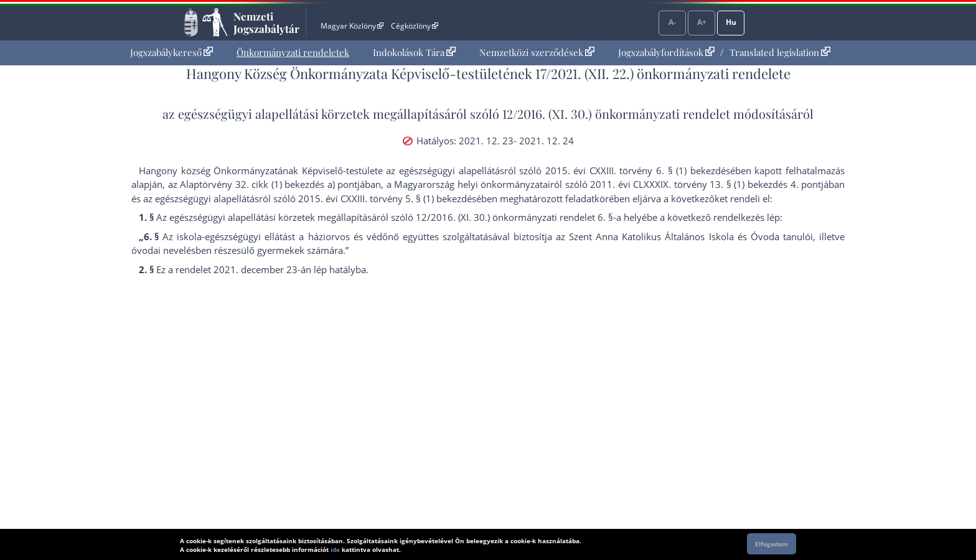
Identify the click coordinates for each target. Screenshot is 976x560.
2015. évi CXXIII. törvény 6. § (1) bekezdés (638, 170)
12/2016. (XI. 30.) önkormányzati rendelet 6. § (514, 217)
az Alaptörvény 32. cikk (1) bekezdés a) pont (263, 184)
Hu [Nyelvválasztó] (731, 22)
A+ (702, 22)
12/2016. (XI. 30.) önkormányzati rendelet (616, 114)
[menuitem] (171, 53)
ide (335, 549)
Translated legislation (780, 52)
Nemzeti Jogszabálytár (266, 22)
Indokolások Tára (414, 52)
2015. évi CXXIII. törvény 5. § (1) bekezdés (387, 198)
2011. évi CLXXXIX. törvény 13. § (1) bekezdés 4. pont (706, 184)
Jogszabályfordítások (666, 52)
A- (672, 22)
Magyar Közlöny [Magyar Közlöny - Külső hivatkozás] (352, 26)
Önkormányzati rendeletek (293, 52)
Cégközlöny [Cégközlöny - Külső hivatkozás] (415, 26)
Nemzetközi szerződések (537, 52)
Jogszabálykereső (171, 52)
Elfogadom (772, 544)
